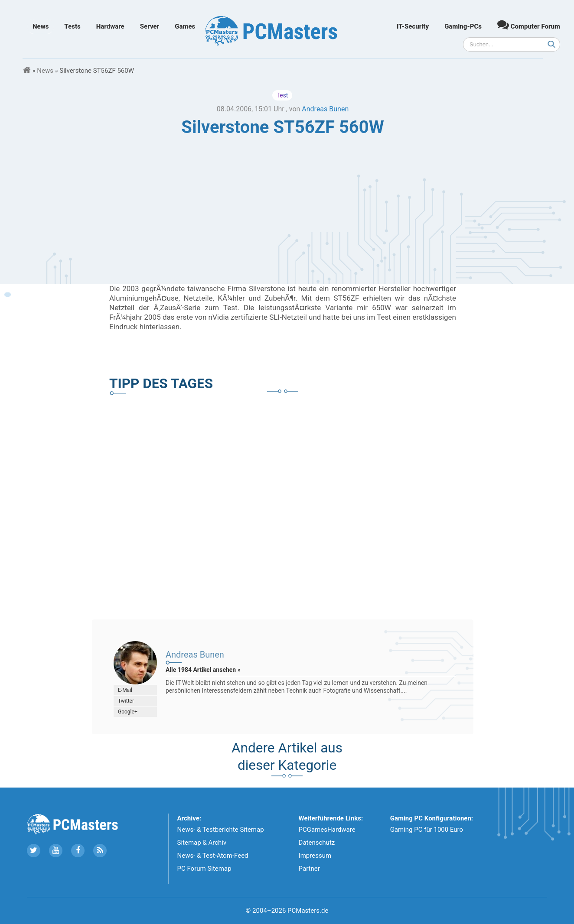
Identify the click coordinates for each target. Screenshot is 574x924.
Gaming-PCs (463, 26)
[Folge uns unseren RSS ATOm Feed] (100, 851)
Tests (72, 26)
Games (185, 26)
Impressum (315, 856)
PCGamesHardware (327, 830)
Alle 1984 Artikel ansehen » (203, 670)
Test (282, 95)
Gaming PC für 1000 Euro (427, 830)
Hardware (110, 26)
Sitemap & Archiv (202, 843)
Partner (309, 869)
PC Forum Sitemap (204, 869)
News (41, 26)
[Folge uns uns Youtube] (56, 851)
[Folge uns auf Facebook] (78, 851)
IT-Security (413, 26)
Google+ (128, 712)
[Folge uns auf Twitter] (34, 851)
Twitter (126, 701)
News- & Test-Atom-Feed (213, 856)
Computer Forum (529, 24)
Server (150, 26)
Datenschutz (317, 843)
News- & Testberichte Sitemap (221, 830)
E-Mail (125, 690)
